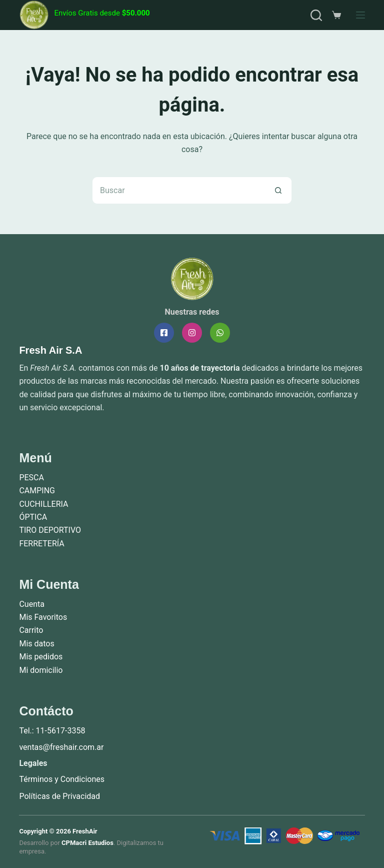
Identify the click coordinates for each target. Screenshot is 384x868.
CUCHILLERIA (43, 504)
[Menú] (360, 15)
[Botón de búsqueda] (278, 190)
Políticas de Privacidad (59, 796)
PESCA (31, 478)
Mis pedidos (41, 657)
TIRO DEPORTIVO (50, 530)
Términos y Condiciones (62, 779)
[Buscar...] (178, 190)
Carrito (31, 630)
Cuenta (32, 604)
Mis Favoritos (43, 617)
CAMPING (37, 491)
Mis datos (36, 644)
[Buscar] (316, 15)
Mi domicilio (41, 670)
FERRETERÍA (41, 544)
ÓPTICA (33, 517)
